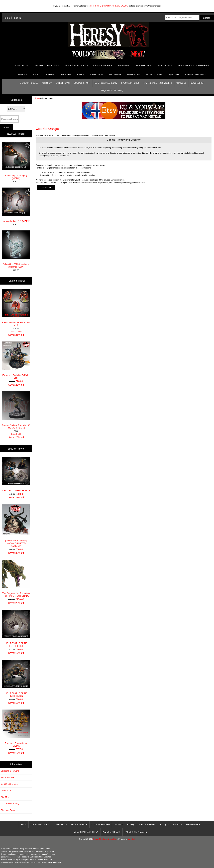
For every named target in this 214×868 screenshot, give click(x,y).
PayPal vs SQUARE (111, 832)
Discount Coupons (10, 810)
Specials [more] (16, 449)
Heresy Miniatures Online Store (105, 839)
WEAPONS (66, 75)
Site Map (5, 797)
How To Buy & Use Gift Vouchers (157, 83)
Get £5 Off (47, 83)
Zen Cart (131, 839)
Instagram (165, 825)
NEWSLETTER (197, 83)
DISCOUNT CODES (29, 83)
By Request (174, 75)
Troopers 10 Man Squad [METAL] (16, 728)
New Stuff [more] (16, 134)
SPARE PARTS (134, 75)
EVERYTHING (22, 65)
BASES (80, 75)
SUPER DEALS (96, 75)
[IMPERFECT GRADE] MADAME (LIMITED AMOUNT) (16, 526)
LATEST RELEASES (103, 65)
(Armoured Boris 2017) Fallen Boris (16, 360)
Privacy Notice (8, 777)
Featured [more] (16, 281)
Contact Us (181, 83)
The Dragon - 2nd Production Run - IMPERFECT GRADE (16, 579)
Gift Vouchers (115, 75)
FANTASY (22, 75)
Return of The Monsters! (195, 75)
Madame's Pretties (154, 75)
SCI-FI (35, 75)
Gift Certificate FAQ (10, 804)
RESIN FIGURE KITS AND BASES (193, 65)
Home (7, 18)
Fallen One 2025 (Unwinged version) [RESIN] (16, 249)
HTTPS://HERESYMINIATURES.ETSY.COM (109, 6)
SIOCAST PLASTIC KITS (76, 65)
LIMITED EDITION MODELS (46, 65)
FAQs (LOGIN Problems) (112, 91)
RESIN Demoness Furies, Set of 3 (16, 308)
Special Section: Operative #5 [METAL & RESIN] (16, 410)
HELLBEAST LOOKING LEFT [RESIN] (16, 628)
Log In (17, 18)
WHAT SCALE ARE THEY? (86, 832)
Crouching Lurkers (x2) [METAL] (16, 161)
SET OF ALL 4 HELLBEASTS (16, 474)
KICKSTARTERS (143, 65)
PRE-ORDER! (124, 65)
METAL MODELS (164, 65)
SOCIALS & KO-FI (82, 83)
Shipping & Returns (10, 771)
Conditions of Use (9, 784)
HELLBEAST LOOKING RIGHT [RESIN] (16, 678)
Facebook (178, 825)
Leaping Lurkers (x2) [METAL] (16, 205)
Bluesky (131, 825)
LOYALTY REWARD (101, 825)
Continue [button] (46, 187)
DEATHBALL (50, 75)
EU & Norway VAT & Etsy (106, 83)
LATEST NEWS (63, 83)
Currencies (16, 100)
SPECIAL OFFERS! (130, 83)
